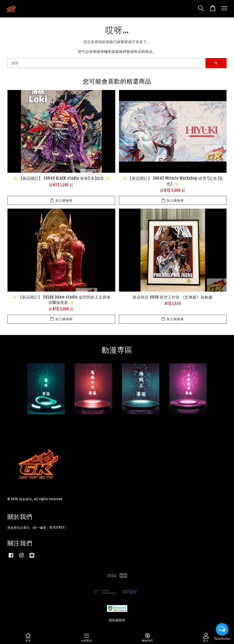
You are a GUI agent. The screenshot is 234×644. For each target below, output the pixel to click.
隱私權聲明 (117, 620)
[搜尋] (107, 63)
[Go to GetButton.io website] (222, 639)
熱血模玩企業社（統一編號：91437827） (38, 527)
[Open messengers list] (222, 629)
